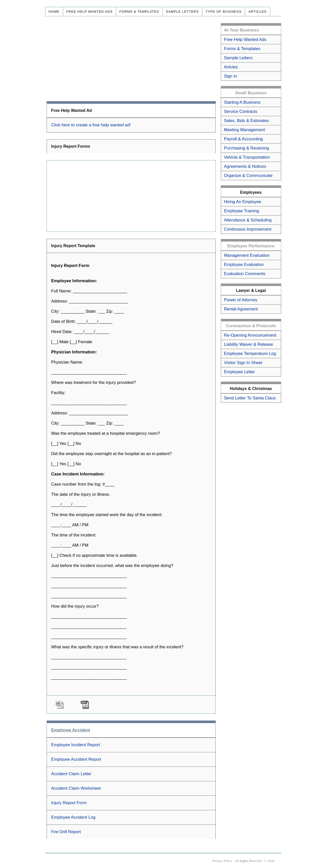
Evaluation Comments (245, 274)
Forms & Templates (139, 12)
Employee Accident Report (76, 759)
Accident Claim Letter (71, 774)
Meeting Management (244, 130)
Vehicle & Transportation (247, 157)
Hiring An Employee (242, 202)
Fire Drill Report (66, 832)
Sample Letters (182, 12)
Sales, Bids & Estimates (246, 121)
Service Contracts (241, 111)
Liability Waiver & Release (248, 344)
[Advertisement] (131, 59)
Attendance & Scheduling (248, 220)
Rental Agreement (241, 309)
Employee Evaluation (244, 265)
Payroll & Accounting (243, 139)
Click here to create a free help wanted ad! (91, 125)
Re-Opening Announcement (250, 335)
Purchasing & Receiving (246, 148)
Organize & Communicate (248, 176)
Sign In (230, 76)
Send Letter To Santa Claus (250, 398)
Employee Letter (239, 372)
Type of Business (223, 12)
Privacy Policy (222, 861)
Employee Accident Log (73, 817)
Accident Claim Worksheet (76, 788)
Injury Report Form (69, 803)
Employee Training (241, 211)
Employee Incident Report (76, 745)
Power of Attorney (241, 300)
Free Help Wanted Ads (90, 12)
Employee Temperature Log (250, 354)
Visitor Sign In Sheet (243, 363)
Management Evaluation (247, 255)
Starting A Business (242, 102)
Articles (257, 12)
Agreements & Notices (245, 166)
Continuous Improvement (248, 229)
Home (54, 12)
